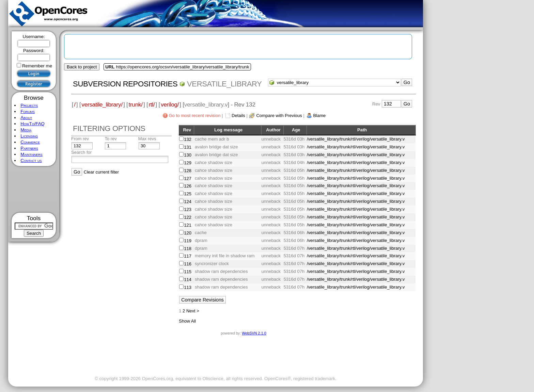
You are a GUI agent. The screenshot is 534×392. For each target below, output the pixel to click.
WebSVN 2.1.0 (254, 333)
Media (26, 130)
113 (188, 287)
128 (188, 171)
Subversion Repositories (125, 84)
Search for (81, 152)
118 (188, 249)
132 (188, 139)
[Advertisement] (34, 189)
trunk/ (135, 104)
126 (188, 186)
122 (188, 217)
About (26, 118)
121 (188, 225)
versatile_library (224, 84)
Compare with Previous (279, 116)
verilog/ (170, 104)
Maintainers (31, 154)
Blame (319, 116)
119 (188, 241)
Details (238, 116)
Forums (28, 111)
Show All (187, 321)
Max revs (147, 139)
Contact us (31, 160)
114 (188, 280)
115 (188, 272)
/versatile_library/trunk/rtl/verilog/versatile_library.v (356, 139)
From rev (80, 139)
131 (188, 147)
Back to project (82, 67)
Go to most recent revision (195, 116)
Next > (193, 311)
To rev (111, 139)
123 (188, 209)
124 (188, 202)
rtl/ (152, 104)
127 (188, 178)
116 (188, 264)
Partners (29, 148)
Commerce (30, 142)
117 (188, 256)
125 (188, 194)
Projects (29, 105)
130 (188, 155)
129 (188, 163)
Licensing (29, 136)
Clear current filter (101, 172)
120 (188, 233)
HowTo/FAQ (33, 124)
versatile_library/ (102, 104)
